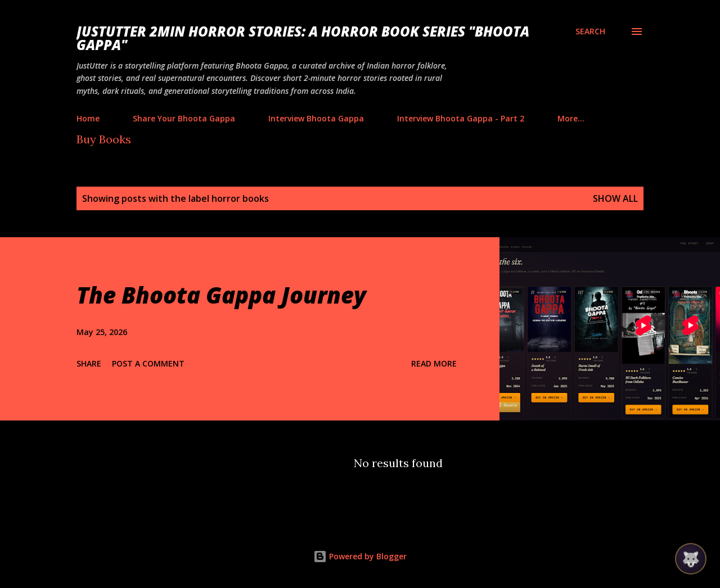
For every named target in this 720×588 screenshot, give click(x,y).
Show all (615, 198)
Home (88, 118)
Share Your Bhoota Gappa (184, 118)
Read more (434, 363)
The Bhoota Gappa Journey (221, 295)
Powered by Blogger (360, 556)
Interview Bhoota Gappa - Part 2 (461, 118)
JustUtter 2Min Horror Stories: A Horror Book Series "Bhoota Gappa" (303, 38)
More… (571, 118)
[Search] (590, 31)
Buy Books (104, 139)
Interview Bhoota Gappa (316, 118)
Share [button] (89, 363)
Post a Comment (148, 363)
